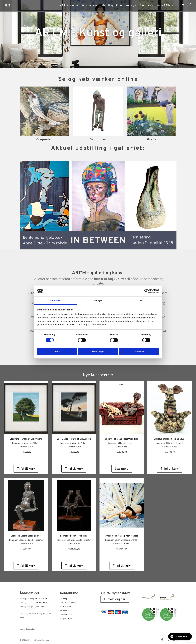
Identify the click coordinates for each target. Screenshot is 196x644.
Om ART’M (163, 6)
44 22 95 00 (65, 611)
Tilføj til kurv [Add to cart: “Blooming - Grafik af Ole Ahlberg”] (26, 469)
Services (144, 6)
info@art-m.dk (66, 618)
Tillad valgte (98, 352)
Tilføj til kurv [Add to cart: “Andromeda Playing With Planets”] (122, 565)
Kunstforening (124, 6)
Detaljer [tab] (98, 300)
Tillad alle (139, 352)
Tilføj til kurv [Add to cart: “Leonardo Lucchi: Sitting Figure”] (26, 565)
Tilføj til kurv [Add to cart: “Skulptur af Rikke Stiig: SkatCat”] (170, 469)
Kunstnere (87, 6)
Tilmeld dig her (115, 599)
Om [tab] (141, 300)
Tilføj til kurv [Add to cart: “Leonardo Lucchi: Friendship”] (74, 565)
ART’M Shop (67, 6)
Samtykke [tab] (55, 300)
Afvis (57, 352)
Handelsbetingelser (28, 629)
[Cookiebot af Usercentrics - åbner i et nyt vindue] (146, 291)
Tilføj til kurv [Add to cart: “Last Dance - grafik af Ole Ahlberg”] (74, 469)
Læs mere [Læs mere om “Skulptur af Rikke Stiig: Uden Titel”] (122, 469)
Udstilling (105, 6)
